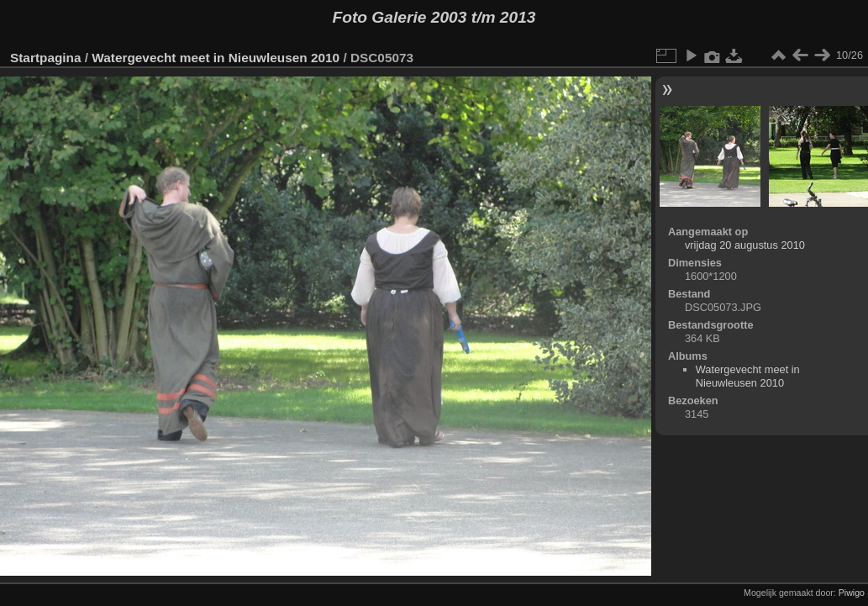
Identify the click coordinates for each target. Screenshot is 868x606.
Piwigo (852, 593)
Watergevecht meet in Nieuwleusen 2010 (216, 58)
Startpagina (46, 58)
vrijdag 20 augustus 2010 (745, 245)
